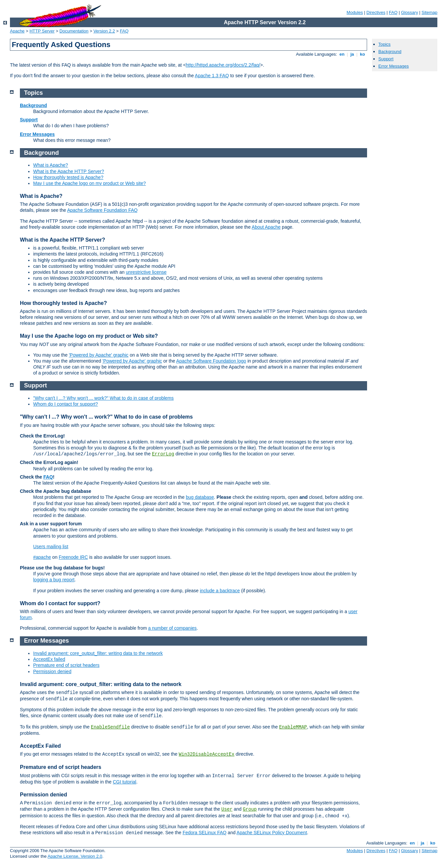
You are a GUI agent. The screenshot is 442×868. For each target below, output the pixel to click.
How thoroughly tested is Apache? (68, 177)
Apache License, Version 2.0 (75, 856)
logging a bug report (54, 580)
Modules (355, 12)
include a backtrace (220, 591)
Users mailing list (51, 547)
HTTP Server (42, 31)
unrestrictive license (146, 272)
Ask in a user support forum (51, 524)
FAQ (393, 12)
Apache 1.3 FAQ (212, 76)
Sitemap (429, 12)
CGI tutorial (125, 782)
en (342, 54)
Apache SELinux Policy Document (272, 833)
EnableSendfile (110, 727)
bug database (200, 497)
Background (390, 52)
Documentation (74, 31)
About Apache (266, 227)
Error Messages (394, 66)
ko (362, 54)
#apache (42, 557)
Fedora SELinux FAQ (205, 833)
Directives (376, 12)
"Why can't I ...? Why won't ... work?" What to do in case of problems (103, 398)
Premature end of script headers (66, 665)
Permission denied (52, 671)
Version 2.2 (104, 31)
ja (352, 54)
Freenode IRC (73, 557)
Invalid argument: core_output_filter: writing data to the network (98, 653)
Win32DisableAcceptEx (207, 754)
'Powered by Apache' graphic (99, 355)
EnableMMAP (293, 727)
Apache (17, 31)
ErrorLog (163, 454)
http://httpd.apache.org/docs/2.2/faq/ (223, 65)
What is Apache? (51, 165)
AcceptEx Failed (40, 746)
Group (250, 809)
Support (386, 59)
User (227, 809)
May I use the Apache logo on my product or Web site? (90, 183)
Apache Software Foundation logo (211, 361)
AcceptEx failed (49, 659)
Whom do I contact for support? (65, 404)
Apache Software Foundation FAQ (102, 210)
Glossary (409, 12)
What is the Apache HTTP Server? (69, 171)
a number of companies (172, 628)
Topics (384, 44)
